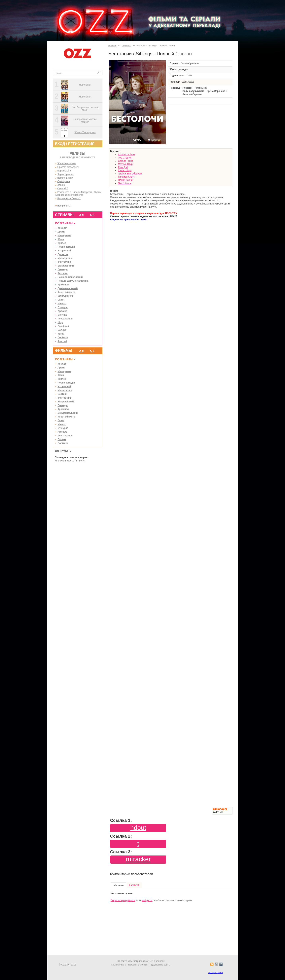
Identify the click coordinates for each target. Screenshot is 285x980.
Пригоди (63, 270)
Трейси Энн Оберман (130, 174)
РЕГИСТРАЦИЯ (81, 144)
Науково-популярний (70, 277)
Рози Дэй (123, 167)
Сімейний (63, 326)
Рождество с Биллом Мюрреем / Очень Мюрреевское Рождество (78, 194)
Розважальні (65, 319)
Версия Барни (65, 178)
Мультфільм (65, 258)
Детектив (63, 254)
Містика (62, 315)
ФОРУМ (62, 451)
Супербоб (63, 189)
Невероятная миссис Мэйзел (85, 121)
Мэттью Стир (125, 164)
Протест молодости (68, 167)
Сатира (62, 330)
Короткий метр (66, 292)
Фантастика (65, 262)
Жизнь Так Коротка (85, 132)
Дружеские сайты (161, 965)
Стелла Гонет (126, 161)
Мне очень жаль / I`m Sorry (70, 461)
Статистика (117, 965)
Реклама (63, 273)
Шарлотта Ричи (127, 155)
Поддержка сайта (215, 973)
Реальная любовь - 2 (69, 199)
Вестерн (63, 394)
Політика (63, 338)
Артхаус (62, 311)
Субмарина (64, 181)
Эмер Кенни (125, 183)
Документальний (68, 288)
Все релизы (64, 206)
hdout (138, 828)
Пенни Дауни (125, 180)
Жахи (61, 239)
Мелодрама (64, 236)
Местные (119, 885)
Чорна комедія (66, 247)
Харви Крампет (66, 174)
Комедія (62, 228)
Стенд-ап (63, 307)
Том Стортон (125, 158)
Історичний (64, 251)
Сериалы (126, 46)
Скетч (61, 300)
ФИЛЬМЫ (64, 351)
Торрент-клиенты (137, 965)
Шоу (60, 322)
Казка (61, 334)
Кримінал (63, 285)
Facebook (134, 885)
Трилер (62, 243)
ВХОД (60, 144)
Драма (61, 232)
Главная (112, 46)
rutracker (138, 859)
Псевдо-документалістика (73, 281)
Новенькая (85, 85)
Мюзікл (62, 304)
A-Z (92, 215)
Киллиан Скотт (126, 177)
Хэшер (61, 185)
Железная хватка (67, 163)
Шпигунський (66, 296)
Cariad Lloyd (125, 170)
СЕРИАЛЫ (64, 215)
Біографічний (66, 266)
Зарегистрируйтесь (123, 900)
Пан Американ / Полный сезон (85, 109)
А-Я (82, 215)
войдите (147, 900)
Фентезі (62, 341)
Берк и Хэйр (64, 171)
